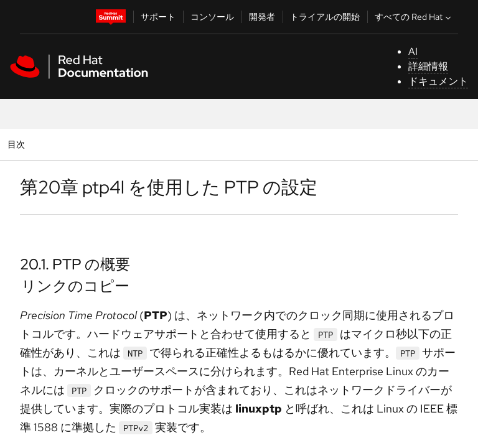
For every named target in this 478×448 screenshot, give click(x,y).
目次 (18, 144)
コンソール (212, 17)
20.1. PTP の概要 (75, 264)
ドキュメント (438, 81)
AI (413, 51)
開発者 (262, 17)
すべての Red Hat (414, 17)
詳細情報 (428, 66)
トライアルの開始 (325, 17)
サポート (158, 17)
